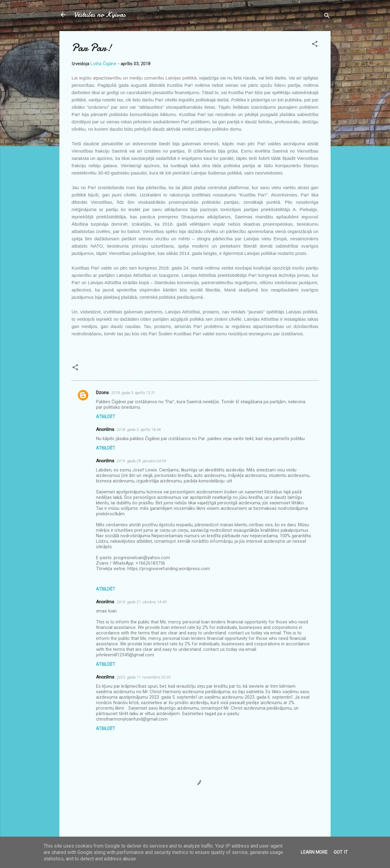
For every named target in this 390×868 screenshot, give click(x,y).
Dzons (102, 393)
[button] (315, 45)
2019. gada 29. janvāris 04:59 (141, 461)
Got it (341, 852)
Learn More (314, 852)
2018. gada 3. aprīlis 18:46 (139, 430)
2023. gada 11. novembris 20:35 (144, 677)
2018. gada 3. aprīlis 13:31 (133, 393)
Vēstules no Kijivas (100, 14)
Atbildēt (106, 417)
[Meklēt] (327, 17)
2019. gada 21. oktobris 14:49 (142, 602)
